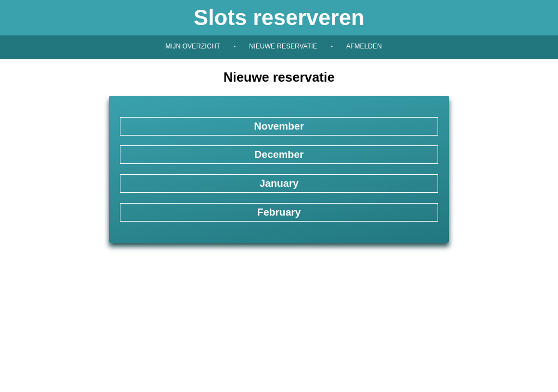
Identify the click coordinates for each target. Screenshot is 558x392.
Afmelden (364, 46)
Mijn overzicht (193, 46)
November (279, 126)
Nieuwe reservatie (283, 46)
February (279, 212)
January (279, 183)
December (279, 154)
